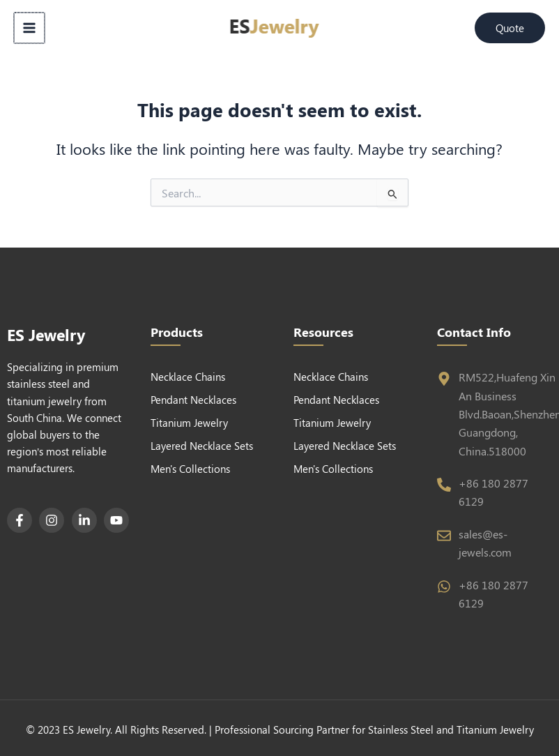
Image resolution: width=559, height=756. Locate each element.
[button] (510, 28)
